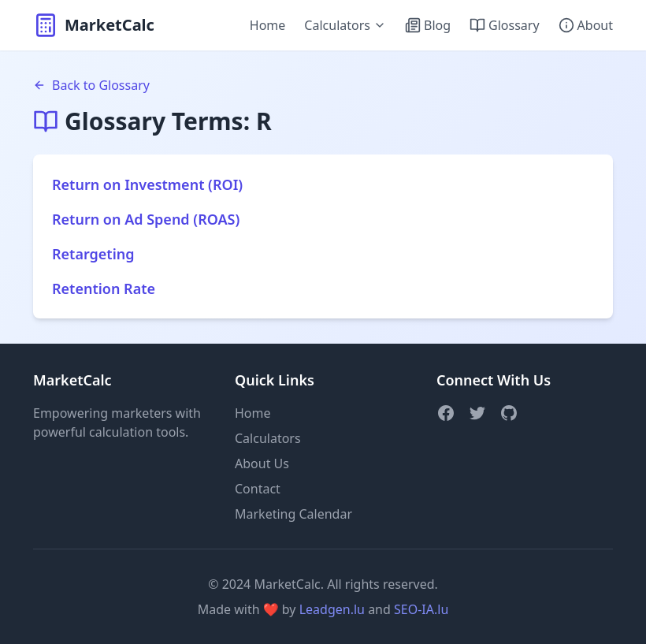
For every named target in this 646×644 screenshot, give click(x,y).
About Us (262, 463)
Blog (428, 25)
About (586, 25)
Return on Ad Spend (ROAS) (146, 219)
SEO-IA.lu (421, 609)
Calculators (345, 25)
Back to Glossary (91, 85)
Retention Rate (104, 288)
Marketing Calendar (293, 514)
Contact (258, 489)
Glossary (505, 25)
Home (268, 25)
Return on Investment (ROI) (147, 184)
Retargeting (93, 254)
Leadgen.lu (332, 609)
